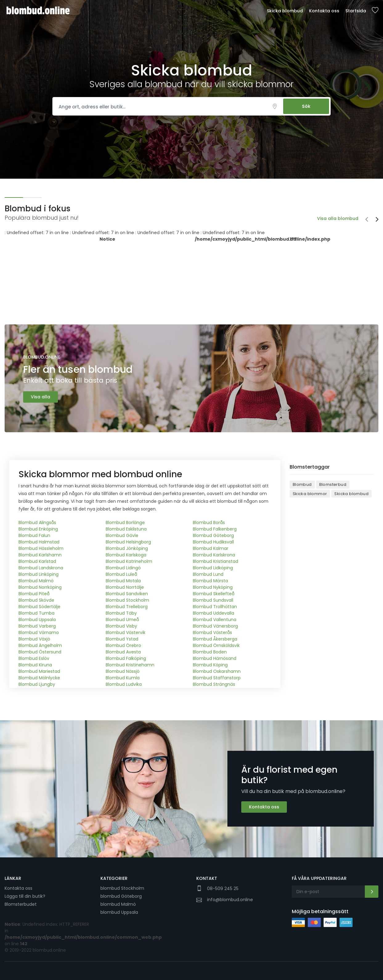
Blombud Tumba (37, 613)
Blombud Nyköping (213, 587)
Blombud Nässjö (123, 671)
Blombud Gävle (122, 535)
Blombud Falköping (126, 658)
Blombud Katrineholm (129, 561)
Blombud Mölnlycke (39, 678)
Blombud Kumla (123, 678)
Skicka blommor (310, 494)
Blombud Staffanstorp (217, 678)
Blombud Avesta (123, 652)
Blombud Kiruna (35, 665)
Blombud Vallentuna (215, 620)
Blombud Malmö (36, 581)
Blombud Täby (121, 613)
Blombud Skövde (36, 600)
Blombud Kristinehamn (130, 665)
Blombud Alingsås (37, 523)
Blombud (302, 484)
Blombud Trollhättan (215, 607)
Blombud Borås (209, 523)
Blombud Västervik (126, 632)
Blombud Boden (210, 652)
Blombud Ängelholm (40, 645)
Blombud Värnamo (39, 632)
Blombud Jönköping (127, 548)
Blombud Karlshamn (40, 555)
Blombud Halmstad (39, 542)
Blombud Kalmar (211, 548)
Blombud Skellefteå (214, 594)
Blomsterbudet (21, 904)
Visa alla (41, 397)
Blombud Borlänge (125, 523)
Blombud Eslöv (34, 658)
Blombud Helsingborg (128, 542)
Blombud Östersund (40, 652)
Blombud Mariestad (39, 671)
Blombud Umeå (122, 620)
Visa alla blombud (338, 218)
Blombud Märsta (210, 581)
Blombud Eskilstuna (126, 529)
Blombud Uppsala (37, 620)
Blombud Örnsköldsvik (216, 645)
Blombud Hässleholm (41, 548)
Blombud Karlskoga (126, 555)
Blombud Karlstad (37, 561)
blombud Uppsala (119, 912)
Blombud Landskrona (41, 568)
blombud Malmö (118, 904)
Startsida (356, 11)
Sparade (375, 11)
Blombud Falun (34, 535)
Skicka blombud (285, 11)
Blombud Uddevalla (214, 613)
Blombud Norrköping (40, 587)
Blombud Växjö (34, 639)
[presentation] (367, 220)
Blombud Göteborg (213, 535)
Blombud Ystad (122, 639)
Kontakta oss (324, 11)
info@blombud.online (230, 900)
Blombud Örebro (123, 645)
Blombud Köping (210, 665)
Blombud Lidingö (123, 568)
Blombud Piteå (34, 594)
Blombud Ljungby (37, 684)
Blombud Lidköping (213, 568)
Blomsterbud (333, 484)
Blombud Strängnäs (214, 684)
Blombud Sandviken (127, 594)
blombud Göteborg (121, 896)
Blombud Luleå (121, 574)
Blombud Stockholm (127, 600)
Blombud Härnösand (215, 658)
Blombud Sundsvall (213, 600)
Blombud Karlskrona (214, 555)
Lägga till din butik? (25, 896)
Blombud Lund (208, 574)
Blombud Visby (121, 626)
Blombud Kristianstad (216, 561)
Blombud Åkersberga (215, 639)
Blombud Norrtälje (125, 587)
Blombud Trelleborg (127, 607)
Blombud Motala (123, 581)
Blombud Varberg (37, 626)
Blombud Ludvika (124, 684)
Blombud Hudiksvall (213, 542)
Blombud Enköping (38, 529)
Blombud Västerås (212, 632)
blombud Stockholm (122, 888)
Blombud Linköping (39, 574)
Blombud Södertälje (39, 607)
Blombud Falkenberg (215, 529)
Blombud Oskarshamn (217, 671)
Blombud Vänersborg (215, 626)
